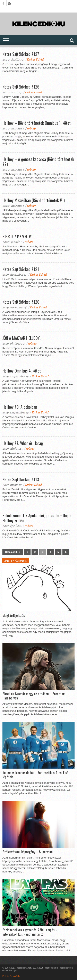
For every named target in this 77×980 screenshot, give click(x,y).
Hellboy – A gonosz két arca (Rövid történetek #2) (38, 162)
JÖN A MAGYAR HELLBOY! (22, 338)
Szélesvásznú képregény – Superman (28, 852)
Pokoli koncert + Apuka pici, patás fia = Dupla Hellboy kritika (37, 518)
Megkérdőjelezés (14, 615)
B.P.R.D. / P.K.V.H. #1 (18, 236)
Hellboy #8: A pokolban (20, 407)
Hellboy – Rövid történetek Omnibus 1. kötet (37, 123)
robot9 (31, 128)
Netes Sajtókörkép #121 (21, 269)
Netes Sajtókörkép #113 (21, 479)
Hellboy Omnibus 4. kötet (22, 371)
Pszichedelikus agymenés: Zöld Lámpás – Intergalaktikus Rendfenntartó (30, 932)
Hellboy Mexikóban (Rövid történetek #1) (34, 200)
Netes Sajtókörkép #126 (21, 87)
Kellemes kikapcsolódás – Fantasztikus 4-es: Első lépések (35, 775)
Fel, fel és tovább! (11, 976)
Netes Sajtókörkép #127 (21, 54)
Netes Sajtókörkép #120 (21, 302)
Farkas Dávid (35, 59)
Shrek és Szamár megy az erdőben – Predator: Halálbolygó (34, 696)
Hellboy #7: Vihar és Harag (23, 443)
